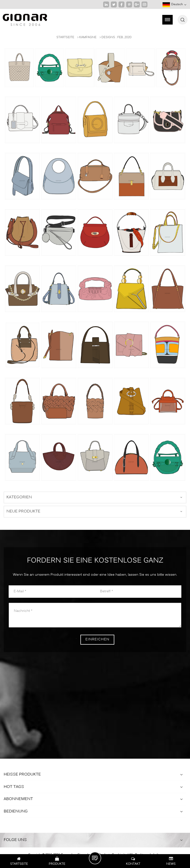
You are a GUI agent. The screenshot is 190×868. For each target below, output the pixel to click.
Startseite (65, 37)
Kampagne (88, 37)
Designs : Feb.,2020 (116, 37)
